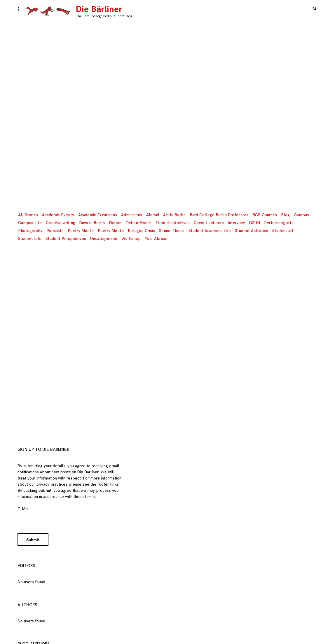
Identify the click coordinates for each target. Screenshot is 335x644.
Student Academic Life (210, 231)
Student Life (30, 239)
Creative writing (61, 223)
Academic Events (58, 215)
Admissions (132, 215)
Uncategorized (104, 239)
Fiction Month (138, 223)
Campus (301, 215)
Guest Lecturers (209, 223)
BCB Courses (265, 215)
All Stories (28, 215)
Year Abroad (156, 239)
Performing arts (279, 223)
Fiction (115, 223)
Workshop (131, 239)
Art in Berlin (174, 215)
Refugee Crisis (141, 231)
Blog (285, 215)
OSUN (254, 223)
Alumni (153, 215)
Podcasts (55, 231)
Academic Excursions (98, 215)
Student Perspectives (66, 239)
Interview (236, 223)
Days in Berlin (92, 223)
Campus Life (30, 223)
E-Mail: (24, 509)
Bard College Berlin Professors (219, 215)
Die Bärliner (99, 9)
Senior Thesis (172, 231)
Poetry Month (81, 231)
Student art (283, 231)
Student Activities (252, 231)
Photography (30, 231)
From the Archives (173, 223)
